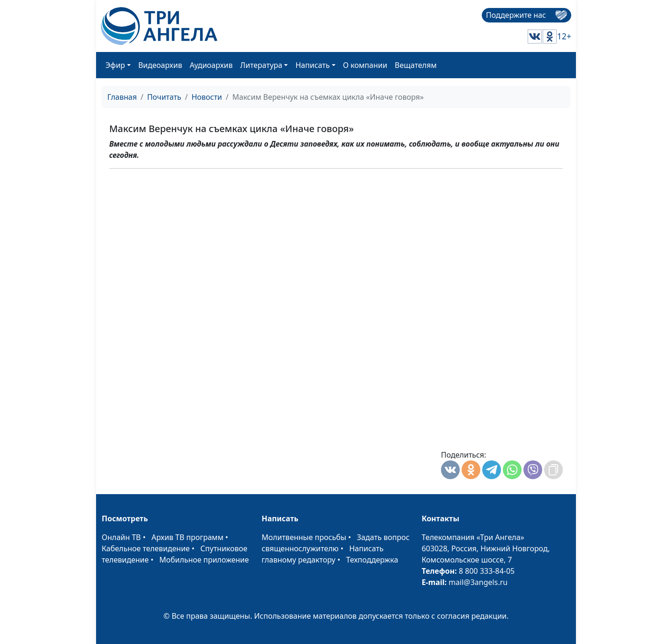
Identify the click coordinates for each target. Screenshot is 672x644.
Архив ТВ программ (187, 537)
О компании (365, 65)
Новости (207, 97)
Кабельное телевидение (146, 548)
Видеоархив (160, 65)
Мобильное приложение (204, 560)
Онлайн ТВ (121, 537)
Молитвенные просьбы (304, 537)
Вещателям (415, 65)
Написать (312, 65)
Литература (261, 65)
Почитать (164, 97)
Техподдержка (372, 560)
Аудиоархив (211, 65)
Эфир (115, 65)
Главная (122, 97)
